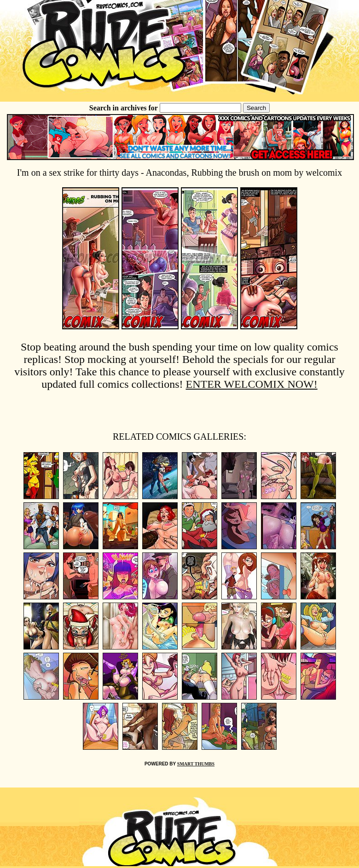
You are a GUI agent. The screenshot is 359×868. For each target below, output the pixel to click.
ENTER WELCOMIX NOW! (252, 384)
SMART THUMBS (196, 764)
